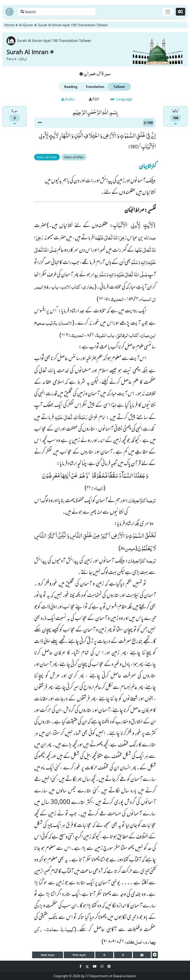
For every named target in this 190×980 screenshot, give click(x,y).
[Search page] (63, 12)
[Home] (9, 12)
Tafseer (119, 87)
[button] (40, 123)
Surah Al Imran (30, 52)
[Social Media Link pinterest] (109, 966)
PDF (94, 99)
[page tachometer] (142, 955)
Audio (68, 99)
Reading (71, 87)
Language (121, 99)
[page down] (123, 955)
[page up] (104, 955)
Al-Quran (26, 25)
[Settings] (180, 12)
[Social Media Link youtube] (95, 966)
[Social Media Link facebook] (81, 966)
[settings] (155, 955)
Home (9, 25)
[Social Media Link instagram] (102, 966)
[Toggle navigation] (167, 12)
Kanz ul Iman (47, 157)
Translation (95, 87)
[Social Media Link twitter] (88, 966)
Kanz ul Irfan (74, 157)
